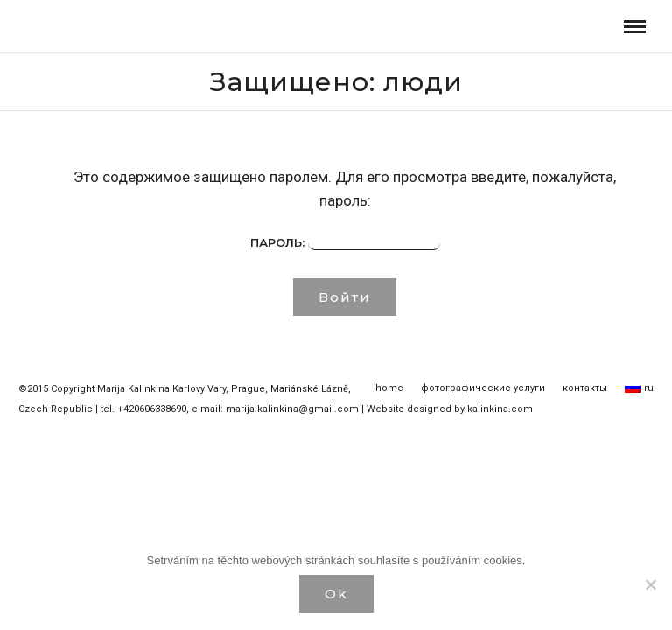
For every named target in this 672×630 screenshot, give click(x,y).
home (389, 388)
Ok (336, 594)
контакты (585, 388)
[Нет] (650, 584)
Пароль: (345, 243)
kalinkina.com (500, 409)
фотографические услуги (483, 388)
